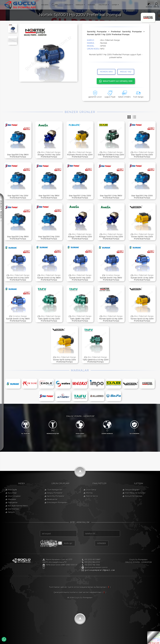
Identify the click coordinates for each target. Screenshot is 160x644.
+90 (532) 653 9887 (92, 560)
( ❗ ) (109, 587)
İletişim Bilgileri (132, 490)
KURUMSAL (92, 5)
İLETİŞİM (115, 5)
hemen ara (106, 72)
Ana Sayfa (12, 490)
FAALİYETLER (104, 5)
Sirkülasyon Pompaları (57, 502)
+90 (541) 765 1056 (92, 565)
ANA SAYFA (45, 5)
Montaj (89, 493)
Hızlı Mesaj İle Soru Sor (135, 493)
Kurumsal (12, 493)
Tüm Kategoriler (55, 490)
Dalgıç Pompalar (55, 493)
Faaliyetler (13, 502)
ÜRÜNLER (68, 5)
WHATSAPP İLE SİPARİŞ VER (116, 81)
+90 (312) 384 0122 (92, 562)
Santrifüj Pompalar (56, 496)
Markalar (12, 499)
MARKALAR (80, 5)
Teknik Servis (92, 496)
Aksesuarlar (52, 499)
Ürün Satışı (91, 490)
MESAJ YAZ (126, 72)
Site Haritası (14, 509)
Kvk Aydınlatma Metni (18, 506)
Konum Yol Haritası (134, 496)
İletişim (11, 512)
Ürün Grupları (14, 496)
